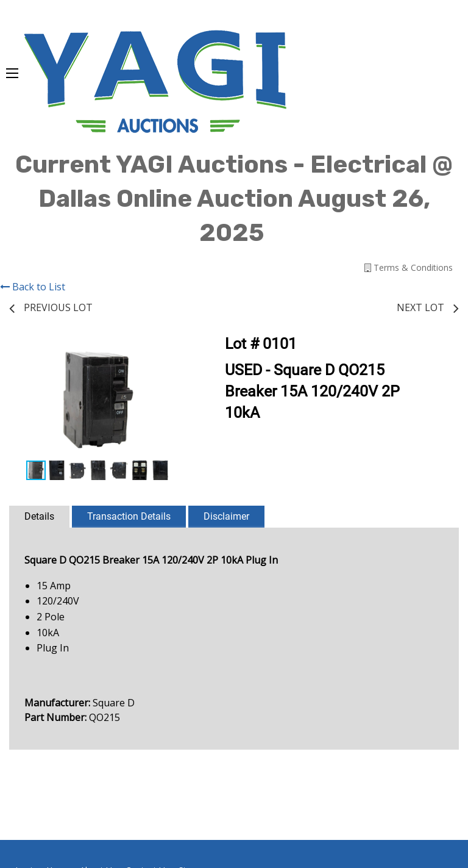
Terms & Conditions (409, 267)
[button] (176, 351)
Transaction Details (129, 516)
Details (39, 516)
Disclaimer (226, 516)
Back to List (33, 287)
